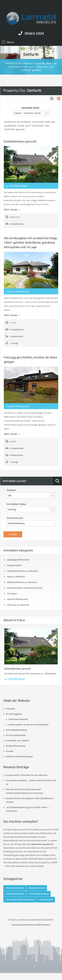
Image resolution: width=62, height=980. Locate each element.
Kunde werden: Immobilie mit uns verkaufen (27, 775)
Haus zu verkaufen (16, 577)
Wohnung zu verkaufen (18, 605)
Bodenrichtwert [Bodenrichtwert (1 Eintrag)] (37, 888)
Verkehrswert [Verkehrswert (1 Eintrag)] (46, 900)
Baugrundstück (14, 565)
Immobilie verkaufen (18, 719)
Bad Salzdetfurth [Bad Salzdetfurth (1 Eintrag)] (15, 888)
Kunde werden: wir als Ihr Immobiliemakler (29, 725)
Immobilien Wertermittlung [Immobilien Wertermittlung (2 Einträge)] (20, 900)
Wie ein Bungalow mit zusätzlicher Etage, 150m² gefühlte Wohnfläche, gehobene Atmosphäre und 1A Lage (31, 243)
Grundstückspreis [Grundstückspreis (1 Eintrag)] (15, 894)
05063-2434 (34, 33)
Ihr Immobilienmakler (16, 735)
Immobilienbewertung (16, 730)
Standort (11, 490)
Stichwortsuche (15, 518)
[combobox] (31, 113)
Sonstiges (12, 594)
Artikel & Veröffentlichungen (19, 757)
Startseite (10, 709)
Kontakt (10, 751)
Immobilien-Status (16, 504)
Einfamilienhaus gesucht (20, 141)
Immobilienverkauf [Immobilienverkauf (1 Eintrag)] (39, 894)
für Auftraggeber (14, 714)
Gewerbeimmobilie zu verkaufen (22, 571)
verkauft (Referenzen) (17, 599)
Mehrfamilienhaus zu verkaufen (22, 582)
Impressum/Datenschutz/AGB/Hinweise (31, 925)
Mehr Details (12, 210)
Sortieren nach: (31, 108)
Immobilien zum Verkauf (18, 741)
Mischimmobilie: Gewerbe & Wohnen (25, 588)
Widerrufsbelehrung (15, 746)
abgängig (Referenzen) (18, 560)
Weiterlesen (50, 674)
